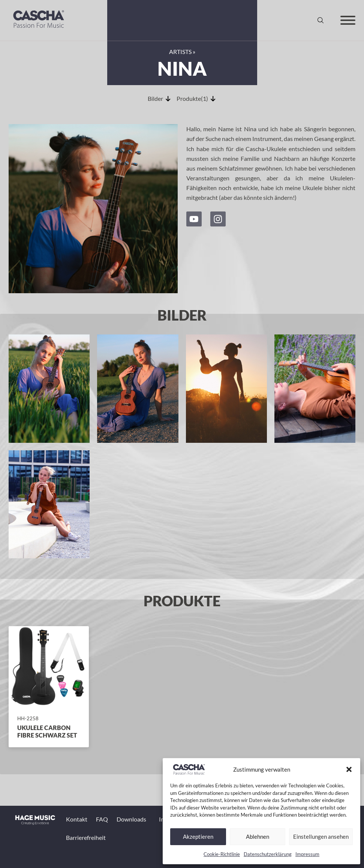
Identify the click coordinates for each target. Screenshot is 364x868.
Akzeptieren (198, 837)
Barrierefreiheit (86, 837)
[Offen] (348, 20)
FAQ (102, 819)
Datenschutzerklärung (268, 854)
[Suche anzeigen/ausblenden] (321, 20)
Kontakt (77, 819)
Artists (180, 52)
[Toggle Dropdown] (150, 819)
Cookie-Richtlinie (222, 854)
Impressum (307, 854)
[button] (349, 769)
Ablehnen (258, 837)
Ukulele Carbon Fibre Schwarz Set (47, 731)
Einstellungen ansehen (321, 837)
